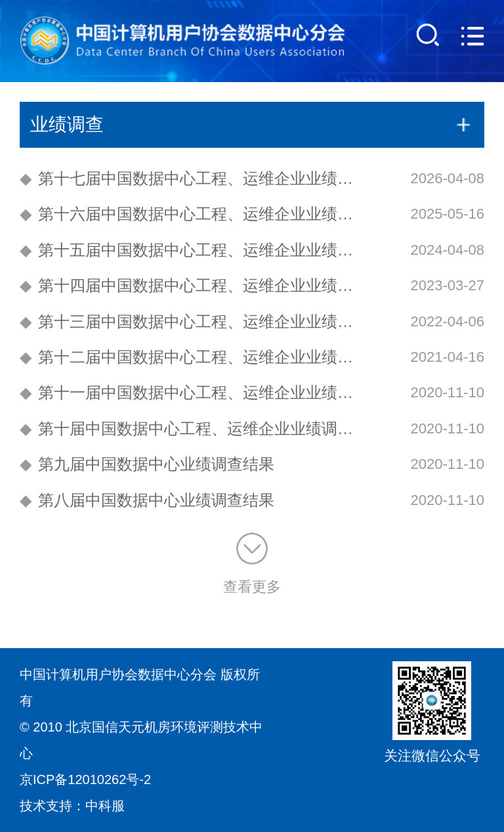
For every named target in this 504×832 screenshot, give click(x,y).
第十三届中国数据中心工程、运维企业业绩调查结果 (194, 321)
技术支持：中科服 (72, 806)
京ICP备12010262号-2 (85, 779)
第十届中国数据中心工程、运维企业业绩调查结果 (194, 428)
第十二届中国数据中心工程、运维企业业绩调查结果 (194, 357)
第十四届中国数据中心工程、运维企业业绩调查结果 (194, 285)
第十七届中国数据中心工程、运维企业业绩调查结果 (194, 178)
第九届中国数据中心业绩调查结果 (147, 464)
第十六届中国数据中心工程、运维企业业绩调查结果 (194, 214)
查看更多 (252, 564)
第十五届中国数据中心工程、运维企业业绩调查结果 (194, 250)
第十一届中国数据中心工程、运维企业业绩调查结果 (194, 392)
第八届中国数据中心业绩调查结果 (147, 500)
